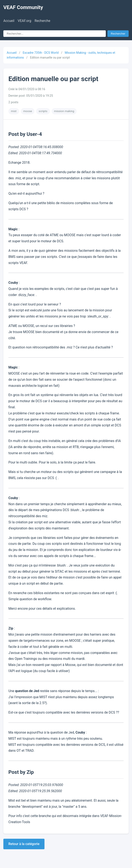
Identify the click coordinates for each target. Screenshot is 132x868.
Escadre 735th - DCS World (41, 53)
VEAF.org (24, 21)
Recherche (42, 21)
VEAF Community (23, 7)
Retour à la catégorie (24, 844)
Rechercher (118, 34)
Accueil (9, 21)
